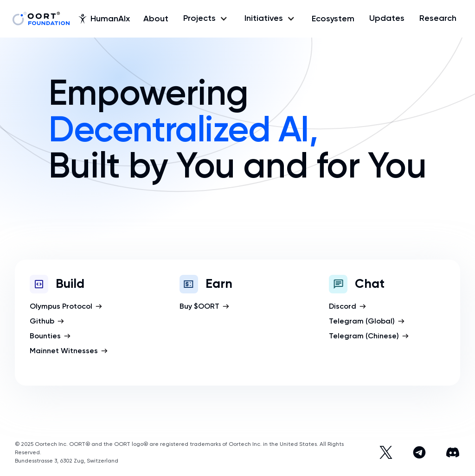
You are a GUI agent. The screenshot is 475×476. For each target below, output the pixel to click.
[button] (206, 19)
